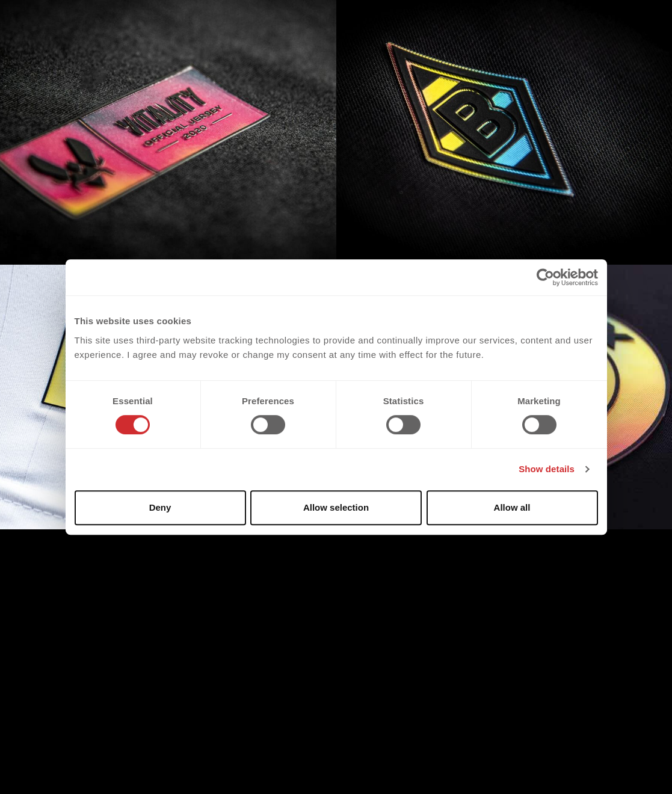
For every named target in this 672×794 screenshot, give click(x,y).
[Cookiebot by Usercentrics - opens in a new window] (545, 277)
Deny (160, 507)
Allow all (512, 507)
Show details (547, 469)
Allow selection (336, 507)
